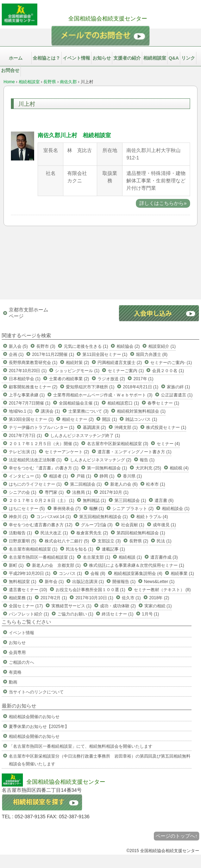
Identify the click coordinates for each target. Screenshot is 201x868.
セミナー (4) (168, 444)
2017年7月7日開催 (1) (30, 403)
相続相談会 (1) (176, 509)
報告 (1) (147, 460)
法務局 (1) (82, 492)
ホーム (16, 58)
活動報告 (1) (20, 533)
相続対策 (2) (77, 363)
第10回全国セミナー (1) (31, 419)
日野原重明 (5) (23, 541)
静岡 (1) (107, 476)
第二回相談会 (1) (86, 484)
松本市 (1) (156, 484)
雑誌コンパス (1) (141, 419)
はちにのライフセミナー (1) (35, 484)
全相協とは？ (46, 58)
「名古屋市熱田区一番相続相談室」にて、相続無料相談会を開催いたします (81, 746)
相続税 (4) (179, 468)
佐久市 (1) (131, 598)
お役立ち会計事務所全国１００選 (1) (90, 590)
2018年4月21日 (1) (141, 387)
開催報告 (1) (124, 582)
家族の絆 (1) (178, 387)
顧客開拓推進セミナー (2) (33, 387)
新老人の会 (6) (124, 484)
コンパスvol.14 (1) (54, 517)
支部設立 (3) (109, 541)
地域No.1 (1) (21, 411)
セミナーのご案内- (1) (171, 363)
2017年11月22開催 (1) (53, 354)
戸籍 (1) (84, 476)
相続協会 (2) (128, 346)
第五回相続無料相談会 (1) (103, 517)
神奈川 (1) (18, 517)
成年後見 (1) (164, 525)
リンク (188, 58)
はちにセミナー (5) (27, 509)
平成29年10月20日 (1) (30, 573)
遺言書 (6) (164, 500)
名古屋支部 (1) (96, 557)
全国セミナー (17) (26, 606)
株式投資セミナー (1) (166, 427)
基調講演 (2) (94, 427)
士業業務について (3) (88, 411)
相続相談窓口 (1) (123, 403)
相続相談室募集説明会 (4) (138, 573)
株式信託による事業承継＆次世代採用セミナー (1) (137, 565)
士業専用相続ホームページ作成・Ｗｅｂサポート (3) (103, 395)
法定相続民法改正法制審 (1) (35, 460)
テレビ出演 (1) (23, 452)
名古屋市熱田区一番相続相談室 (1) (42, 557)
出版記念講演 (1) (88, 582)
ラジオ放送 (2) (111, 379)
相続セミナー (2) (78, 419)
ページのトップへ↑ (177, 836)
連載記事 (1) (113, 549)
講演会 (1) (50, 411)
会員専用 (17, 652)
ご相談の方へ (21, 662)
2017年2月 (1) (54, 598)
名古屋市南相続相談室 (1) (33, 549)
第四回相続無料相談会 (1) (141, 533)
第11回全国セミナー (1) (105, 354)
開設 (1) (109, 419)
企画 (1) (16, 354)
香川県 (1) (132, 476)
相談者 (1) (58, 476)
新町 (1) (16, 565)
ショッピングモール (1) (77, 371)
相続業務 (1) (20, 598)
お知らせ (102, 58)
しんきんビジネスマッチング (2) (101, 460)
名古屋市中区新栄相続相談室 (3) (118, 444)
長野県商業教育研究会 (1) (33, 363)
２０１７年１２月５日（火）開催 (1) (44, 444)
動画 (13, 682)
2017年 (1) (143, 379)
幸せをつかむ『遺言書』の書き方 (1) (44, 468)
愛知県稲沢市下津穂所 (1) (90, 387)
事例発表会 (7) (67, 509)
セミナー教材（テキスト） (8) (162, 590)
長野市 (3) (46, 346)
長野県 (50, 82)
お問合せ (10, 70)
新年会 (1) (54, 582)
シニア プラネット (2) (133, 509)
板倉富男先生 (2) (92, 533)
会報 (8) (98, 573)
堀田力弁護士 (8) (152, 354)
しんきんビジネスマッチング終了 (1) (85, 436)
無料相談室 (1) (23, 582)
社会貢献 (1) (133, 525)
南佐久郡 (68, 82)
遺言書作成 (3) (164, 557)
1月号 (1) (150, 614)
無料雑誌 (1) (94, 500)
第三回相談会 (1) (130, 500)
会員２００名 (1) (168, 371)
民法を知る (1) (80, 549)
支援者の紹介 (127, 58)
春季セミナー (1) (163, 403)
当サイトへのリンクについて (36, 692)
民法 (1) (164, 541)
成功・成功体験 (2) (118, 606)
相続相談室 (155, 58)
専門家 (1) (54, 492)
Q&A (174, 58)
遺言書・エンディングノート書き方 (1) (134, 452)
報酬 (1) (96, 509)
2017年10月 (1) (114, 492)
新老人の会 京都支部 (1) (56, 565)
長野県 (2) (139, 541)
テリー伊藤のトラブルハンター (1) (42, 427)
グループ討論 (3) (97, 525)
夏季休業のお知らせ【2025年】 (39, 727)
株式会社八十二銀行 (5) (67, 541)
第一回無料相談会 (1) (107, 468)
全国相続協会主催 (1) (79, 403)
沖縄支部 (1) (126, 427)
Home (9, 82)
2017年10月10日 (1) (94, 598)
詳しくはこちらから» (163, 203)
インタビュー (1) (25, 476)
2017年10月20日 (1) (28, 371)
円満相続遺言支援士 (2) (120, 363)
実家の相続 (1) (158, 606)
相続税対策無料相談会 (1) (141, 411)
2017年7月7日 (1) (25, 436)
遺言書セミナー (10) (28, 590)
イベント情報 (76, 58)
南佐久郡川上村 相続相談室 (74, 135)
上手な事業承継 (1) (27, 395)
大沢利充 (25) (148, 468)
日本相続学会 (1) (25, 379)
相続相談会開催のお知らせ (34, 717)
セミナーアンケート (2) (67, 452)
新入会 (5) (18, 346)
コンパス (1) (70, 573)
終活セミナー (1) (118, 614)
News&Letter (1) (159, 582)
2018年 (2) (159, 598)
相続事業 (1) (182, 573)
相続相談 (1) (130, 557)
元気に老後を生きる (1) (86, 346)
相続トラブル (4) (152, 517)
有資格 (15, 672)
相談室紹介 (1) (162, 346)
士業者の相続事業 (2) (69, 379)
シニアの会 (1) (23, 492)
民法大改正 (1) (54, 533)
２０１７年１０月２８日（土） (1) (42, 500)
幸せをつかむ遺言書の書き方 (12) (41, 525)
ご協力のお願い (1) (75, 614)
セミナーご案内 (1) (126, 371)
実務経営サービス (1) (71, 606)
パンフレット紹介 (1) (29, 614)
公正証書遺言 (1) (177, 395)
